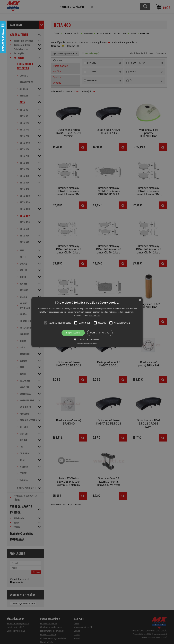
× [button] (140, 300)
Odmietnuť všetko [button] (100, 333)
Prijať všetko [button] (73, 333)
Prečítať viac (94, 315)
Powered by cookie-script (87, 343)
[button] (87, 322)
